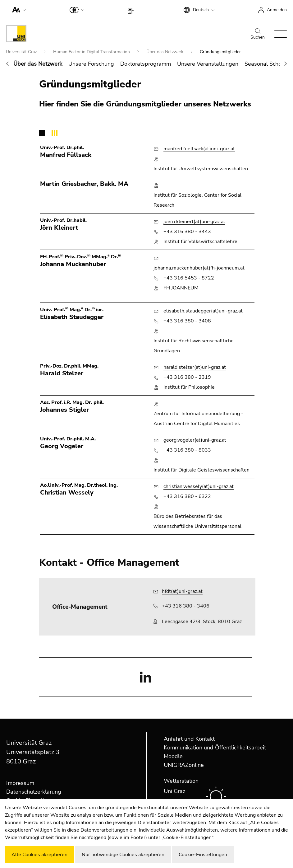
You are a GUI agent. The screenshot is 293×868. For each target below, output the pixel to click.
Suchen (258, 34)
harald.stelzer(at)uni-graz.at (195, 367)
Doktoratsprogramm (146, 64)
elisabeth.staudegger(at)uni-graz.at (203, 311)
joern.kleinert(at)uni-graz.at (194, 222)
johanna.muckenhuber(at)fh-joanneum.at (199, 268)
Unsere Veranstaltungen (208, 64)
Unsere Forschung (91, 64)
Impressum (20, 783)
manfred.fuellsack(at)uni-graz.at (199, 149)
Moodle (173, 756)
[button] (18, 9)
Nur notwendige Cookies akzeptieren (123, 855)
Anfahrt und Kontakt (189, 739)
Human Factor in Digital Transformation (92, 52)
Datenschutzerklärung (34, 792)
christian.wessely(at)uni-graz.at (199, 486)
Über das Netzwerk (165, 52)
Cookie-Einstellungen (203, 855)
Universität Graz (22, 52)
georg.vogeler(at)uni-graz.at (195, 440)
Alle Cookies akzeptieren (39, 855)
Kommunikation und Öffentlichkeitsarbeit (215, 748)
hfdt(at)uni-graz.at (182, 591)
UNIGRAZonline (184, 765)
